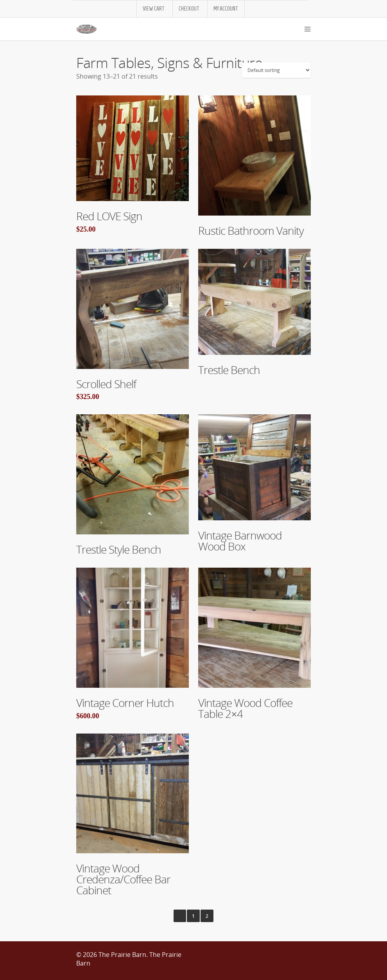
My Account (226, 9)
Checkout (189, 9)
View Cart (154, 9)
